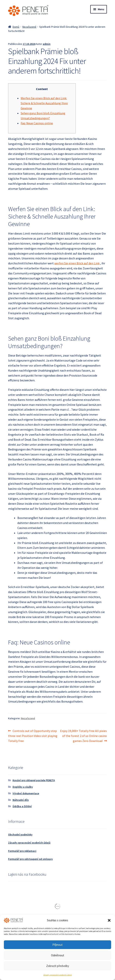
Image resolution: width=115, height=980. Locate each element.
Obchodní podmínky (20, 835)
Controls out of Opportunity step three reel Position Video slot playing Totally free (33, 736)
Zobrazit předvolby (58, 966)
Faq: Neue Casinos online (37, 123)
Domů (16, 27)
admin (47, 44)
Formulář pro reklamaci (22, 851)
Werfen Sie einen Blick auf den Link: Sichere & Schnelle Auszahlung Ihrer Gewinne (44, 103)
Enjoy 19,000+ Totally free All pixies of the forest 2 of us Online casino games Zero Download (83, 736)
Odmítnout (58, 955)
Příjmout (57, 945)
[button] (109, 920)
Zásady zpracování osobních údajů (57, 975)
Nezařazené (29, 27)
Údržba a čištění (22, 806)
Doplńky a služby (23, 787)
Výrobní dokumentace (26, 793)
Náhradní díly (21, 800)
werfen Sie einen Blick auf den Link (77, 263)
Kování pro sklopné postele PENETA (34, 780)
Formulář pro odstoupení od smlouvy (30, 859)
